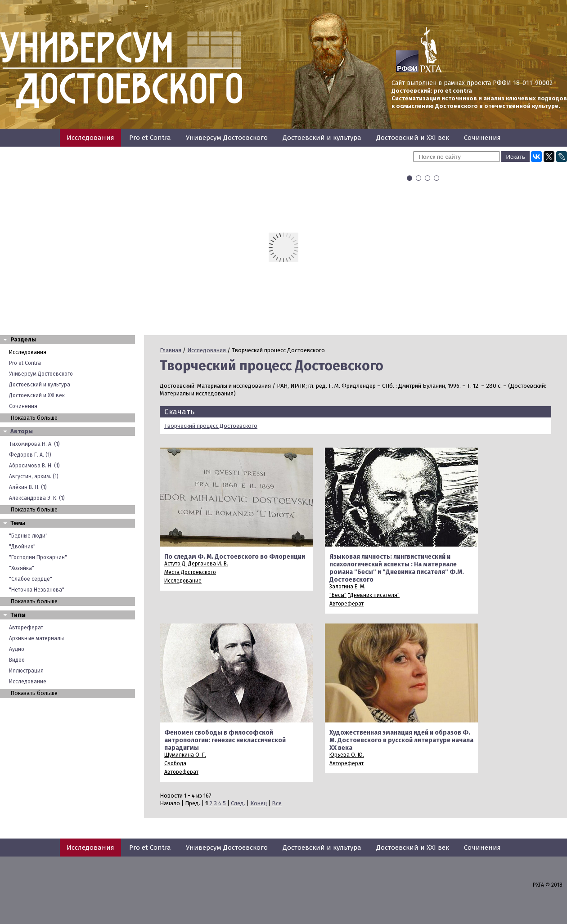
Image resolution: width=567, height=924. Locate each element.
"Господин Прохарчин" (38, 557)
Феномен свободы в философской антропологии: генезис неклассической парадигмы (225, 740)
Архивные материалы (36, 638)
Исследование (28, 682)
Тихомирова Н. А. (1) (34, 444)
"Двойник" (22, 547)
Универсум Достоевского (227, 138)
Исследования (90, 138)
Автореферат (26, 628)
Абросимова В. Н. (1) (34, 466)
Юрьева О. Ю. (347, 755)
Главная (171, 350)
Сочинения (482, 138)
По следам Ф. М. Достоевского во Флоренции (235, 557)
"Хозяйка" (22, 568)
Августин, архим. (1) (34, 476)
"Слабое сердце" (31, 579)
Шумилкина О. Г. (185, 755)
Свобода (175, 763)
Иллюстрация (26, 671)
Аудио (17, 649)
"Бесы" (338, 595)
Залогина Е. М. (347, 587)
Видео (17, 660)
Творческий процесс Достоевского (211, 426)
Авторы (22, 431)
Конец (259, 803)
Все (277, 803)
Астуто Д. (175, 564)
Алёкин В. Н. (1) (28, 487)
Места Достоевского (190, 572)
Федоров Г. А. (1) (30, 455)
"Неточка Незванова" (37, 590)
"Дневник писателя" (374, 595)
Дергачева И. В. (208, 564)
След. (238, 803)
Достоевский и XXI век (413, 138)
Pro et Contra (150, 138)
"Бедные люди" (28, 536)
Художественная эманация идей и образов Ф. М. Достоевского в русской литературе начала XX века (401, 740)
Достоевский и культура (322, 138)
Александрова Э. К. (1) (37, 498)
